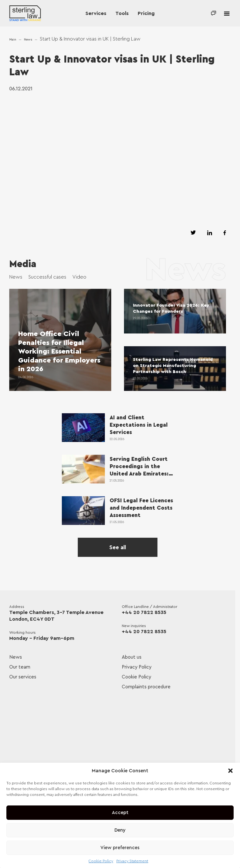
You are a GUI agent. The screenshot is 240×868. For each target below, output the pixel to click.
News (28, 40)
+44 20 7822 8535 (144, 612)
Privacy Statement (132, 861)
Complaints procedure (146, 687)
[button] (230, 771)
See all (118, 547)
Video (79, 277)
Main (13, 40)
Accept (120, 813)
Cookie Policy (101, 861)
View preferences (120, 848)
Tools (122, 13)
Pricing (146, 13)
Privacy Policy (137, 667)
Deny (120, 830)
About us (132, 657)
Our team (20, 667)
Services (96, 13)
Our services (23, 677)
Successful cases (47, 277)
